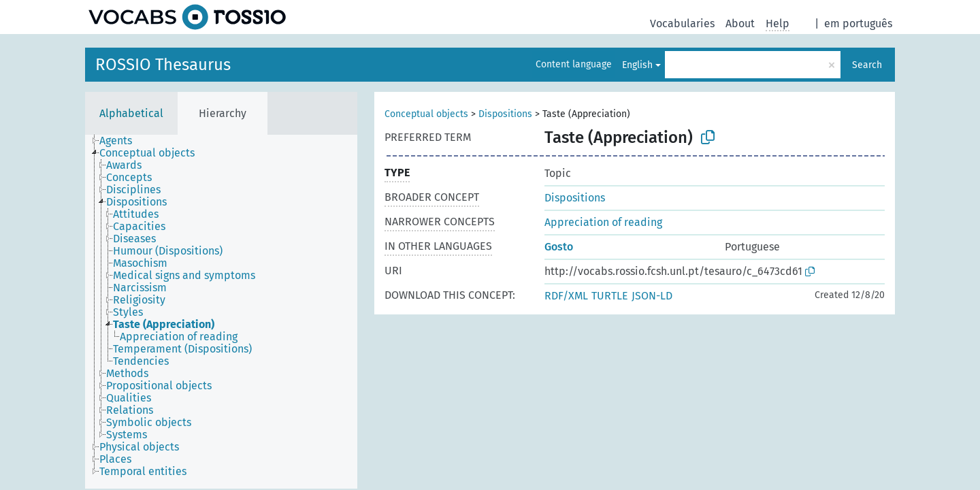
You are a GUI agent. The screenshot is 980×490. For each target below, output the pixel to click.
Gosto (559, 247)
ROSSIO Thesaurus (163, 65)
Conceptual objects (426, 114)
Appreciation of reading (603, 222)
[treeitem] (121, 141)
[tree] (221, 312)
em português (858, 23)
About (740, 23)
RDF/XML (566, 296)
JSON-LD (652, 296)
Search (867, 65)
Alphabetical (131, 113)
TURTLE (610, 296)
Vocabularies (682, 23)
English (637, 65)
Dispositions (505, 114)
